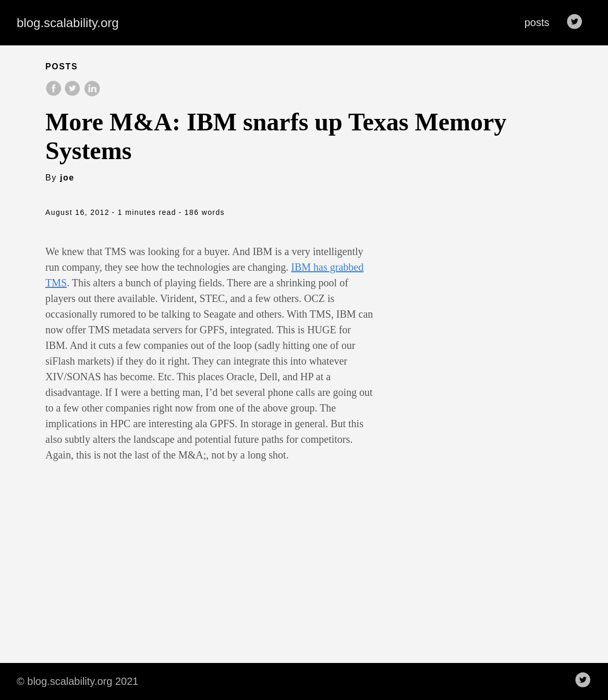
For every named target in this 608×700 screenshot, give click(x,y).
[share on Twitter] (74, 94)
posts (537, 22)
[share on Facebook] (55, 94)
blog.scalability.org (68, 23)
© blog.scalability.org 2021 (77, 681)
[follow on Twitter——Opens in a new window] (578, 22)
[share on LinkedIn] (92, 94)
